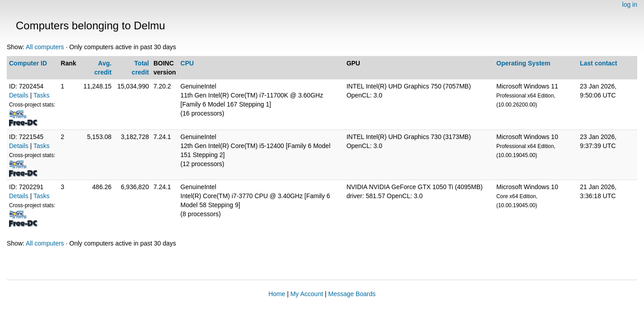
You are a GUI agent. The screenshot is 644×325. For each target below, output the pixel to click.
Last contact (598, 63)
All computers (45, 47)
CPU (187, 63)
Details (19, 95)
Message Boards (352, 294)
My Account (306, 294)
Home (277, 294)
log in (630, 5)
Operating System (524, 63)
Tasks (42, 95)
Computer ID (28, 63)
